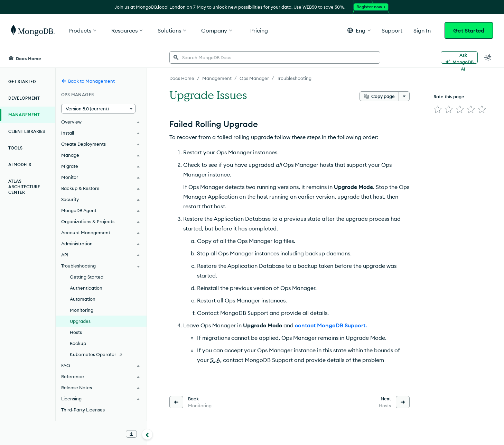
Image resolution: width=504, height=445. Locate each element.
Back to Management (88, 81)
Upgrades (80, 321)
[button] (359, 30)
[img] (438, 109)
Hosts (76, 332)
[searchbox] (275, 57)
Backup (78, 343)
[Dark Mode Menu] (488, 57)
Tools (15, 148)
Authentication (86, 288)
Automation (83, 299)
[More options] (404, 96)
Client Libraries (27, 131)
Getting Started (87, 277)
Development (24, 98)
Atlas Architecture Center (24, 187)
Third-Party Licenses (83, 410)
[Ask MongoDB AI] (459, 57)
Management (24, 115)
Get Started (469, 30)
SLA (215, 360)
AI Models (20, 165)
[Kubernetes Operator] (101, 354)
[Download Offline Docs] (131, 434)
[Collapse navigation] (147, 434)
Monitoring (82, 310)
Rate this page (449, 97)
